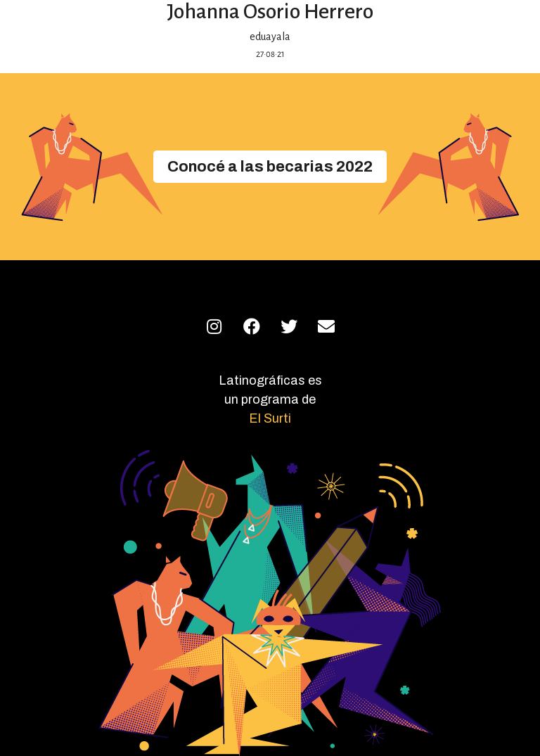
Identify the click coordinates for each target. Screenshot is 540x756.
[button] (270, 167)
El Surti (270, 418)
